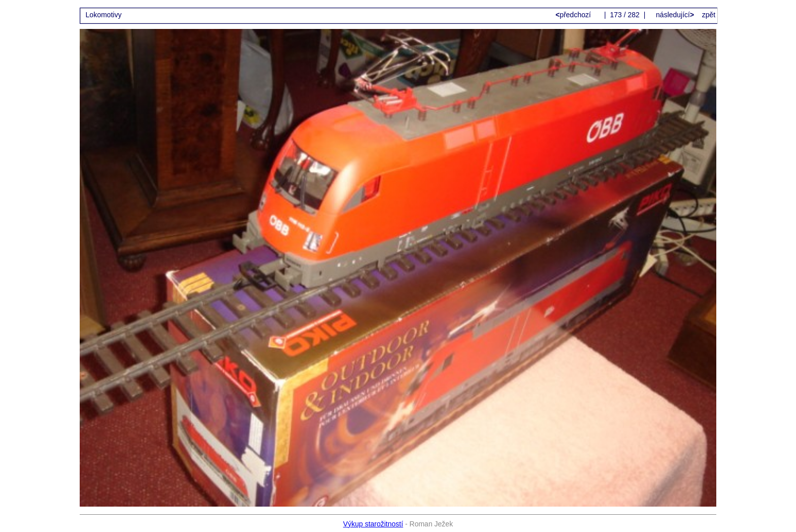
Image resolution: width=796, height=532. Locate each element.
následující (674, 15)
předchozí (574, 15)
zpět (709, 15)
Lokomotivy (104, 15)
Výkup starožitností (373, 524)
